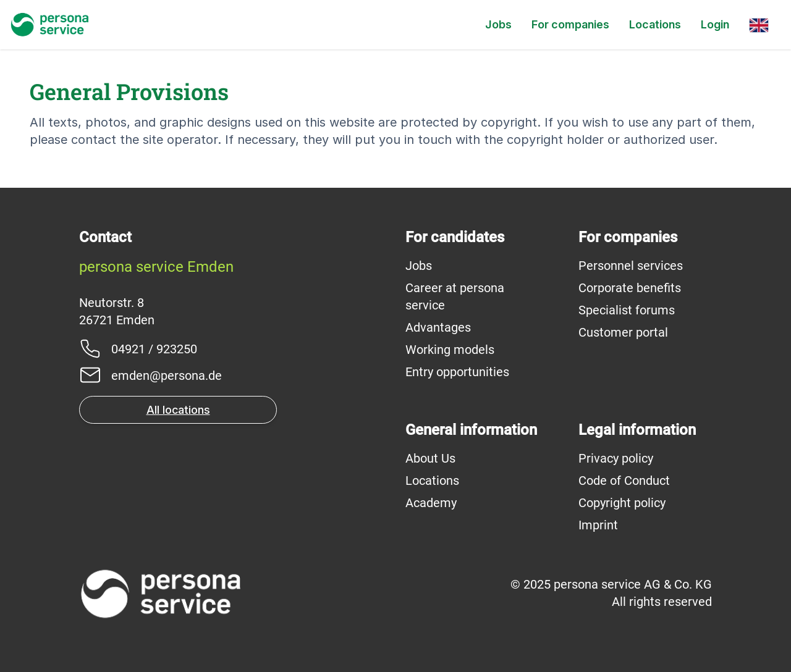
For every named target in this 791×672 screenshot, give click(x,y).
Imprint (598, 525)
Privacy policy (616, 458)
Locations (655, 24)
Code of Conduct (624, 481)
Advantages (438, 327)
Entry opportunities (457, 372)
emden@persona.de (167, 376)
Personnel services (631, 266)
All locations (178, 410)
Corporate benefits (630, 288)
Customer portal (623, 332)
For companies (570, 24)
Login (715, 24)
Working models (450, 350)
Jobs (498, 24)
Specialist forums (627, 310)
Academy (431, 503)
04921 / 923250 (154, 349)
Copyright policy (622, 503)
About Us (430, 458)
